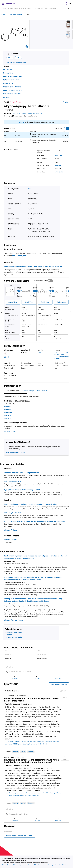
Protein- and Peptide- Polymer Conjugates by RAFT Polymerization (30, 504)
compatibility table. (20, 256)
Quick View (13, 302)
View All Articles (11, 530)
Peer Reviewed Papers (12, 90)
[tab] (5, 14)
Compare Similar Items (13, 76)
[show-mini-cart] (70, 3)
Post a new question (59, 684)
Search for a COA (10, 432)
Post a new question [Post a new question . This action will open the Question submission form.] (35, 113)
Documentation (10, 83)
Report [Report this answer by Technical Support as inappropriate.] (31, 752)
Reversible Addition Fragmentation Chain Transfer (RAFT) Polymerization (33, 266)
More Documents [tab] (42, 391)
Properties (8, 69)
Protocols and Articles (12, 87)
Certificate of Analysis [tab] (12, 391)
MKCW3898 (8, 412)
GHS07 (7, 357)
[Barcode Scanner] (66, 3)
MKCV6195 (8, 410)
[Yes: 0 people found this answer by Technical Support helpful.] (16, 752)
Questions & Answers (12, 94)
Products (3, 14)
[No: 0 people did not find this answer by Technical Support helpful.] (23, 752)
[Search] (69, 8)
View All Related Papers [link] (14, 620)
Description (8, 73)
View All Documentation (16, 63)
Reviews (7, 97)
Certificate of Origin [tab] (28, 391)
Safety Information (11, 80)
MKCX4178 (8, 407)
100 (30, 189)
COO (18, 58)
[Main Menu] (3, 3)
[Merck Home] (10, 3)
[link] (9, 667)
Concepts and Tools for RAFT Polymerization (22, 473)
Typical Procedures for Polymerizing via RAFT (22, 490)
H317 (40, 352)
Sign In (22, 122)
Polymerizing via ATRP (13, 481)
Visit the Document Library (16, 452)
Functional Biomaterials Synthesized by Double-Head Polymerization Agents (35, 521)
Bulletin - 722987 (11, 540)
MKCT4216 (8, 415)
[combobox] (36, 8)
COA (10, 58)
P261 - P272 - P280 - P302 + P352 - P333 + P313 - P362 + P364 (62, 355)
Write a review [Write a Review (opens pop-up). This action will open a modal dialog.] (21, 113)
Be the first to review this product (20, 836)
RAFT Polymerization (12, 513)
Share (66, 102)
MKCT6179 (8, 418)
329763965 (58, 165)
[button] (65, 697)
